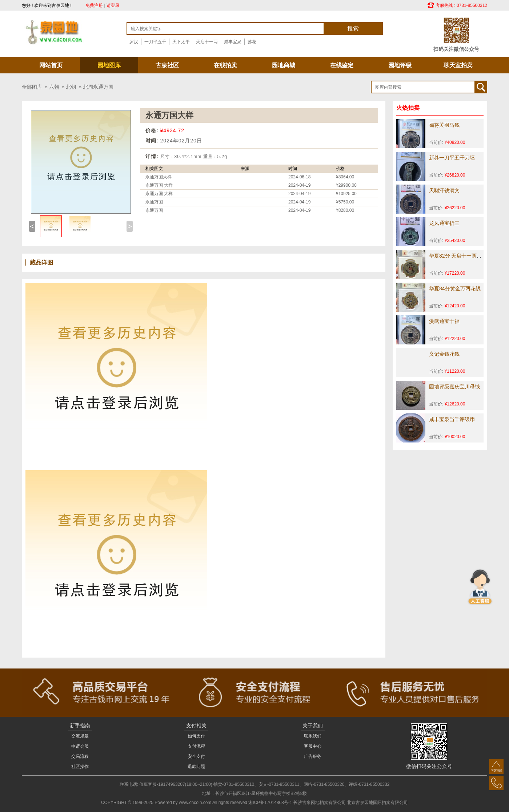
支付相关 (196, 726)
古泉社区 (167, 65)
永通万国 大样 (159, 185)
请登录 (113, 5)
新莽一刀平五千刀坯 (452, 158)
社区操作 (80, 767)
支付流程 (196, 746)
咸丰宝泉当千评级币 (452, 419)
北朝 (71, 87)
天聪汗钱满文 (444, 190)
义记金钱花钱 (444, 354)
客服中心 (313, 746)
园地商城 (284, 65)
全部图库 (32, 87)
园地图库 (109, 65)
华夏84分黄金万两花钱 (455, 288)
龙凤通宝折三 (444, 223)
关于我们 (313, 726)
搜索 (353, 29)
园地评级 (400, 65)
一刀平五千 (155, 42)
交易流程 (80, 756)
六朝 (54, 87)
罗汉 (134, 42)
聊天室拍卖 (458, 65)
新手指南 (80, 726)
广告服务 (313, 756)
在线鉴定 (342, 65)
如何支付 (196, 736)
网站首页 (51, 65)
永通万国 (154, 202)
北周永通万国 (98, 87)
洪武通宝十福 (444, 321)
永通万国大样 (159, 177)
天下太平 (181, 42)
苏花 (252, 42)
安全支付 (196, 756)
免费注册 (94, 5)
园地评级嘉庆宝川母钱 (454, 387)
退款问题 (196, 767)
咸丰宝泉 (233, 42)
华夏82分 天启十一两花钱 (458, 256)
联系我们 (313, 736)
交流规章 (80, 736)
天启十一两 (207, 42)
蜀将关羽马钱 (444, 125)
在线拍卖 (225, 65)
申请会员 (80, 746)
